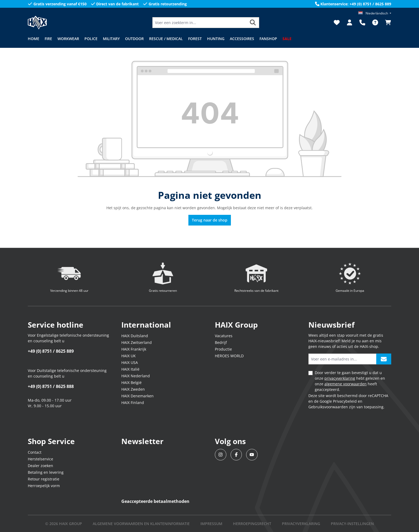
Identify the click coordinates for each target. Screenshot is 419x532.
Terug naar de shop (210, 220)
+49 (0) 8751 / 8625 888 (51, 386)
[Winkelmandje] (386, 22)
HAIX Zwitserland (137, 342)
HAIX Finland (133, 403)
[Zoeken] (253, 23)
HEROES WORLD (229, 356)
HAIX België (131, 383)
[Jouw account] (350, 22)
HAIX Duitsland (135, 336)
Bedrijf (221, 342)
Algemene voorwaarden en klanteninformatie (141, 524)
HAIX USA (130, 362)
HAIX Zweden (133, 389)
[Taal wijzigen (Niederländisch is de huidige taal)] (375, 13)
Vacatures (224, 336)
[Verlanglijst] (337, 22)
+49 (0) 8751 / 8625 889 (51, 351)
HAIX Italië (130, 369)
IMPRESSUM (211, 524)
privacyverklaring (340, 378)
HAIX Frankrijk (134, 349)
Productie (223, 349)
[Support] (362, 22)
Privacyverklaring (301, 524)
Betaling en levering (46, 472)
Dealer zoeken (40, 466)
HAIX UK (129, 356)
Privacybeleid (345, 401)
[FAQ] (375, 22)
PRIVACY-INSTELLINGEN (352, 524)
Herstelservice (40, 459)
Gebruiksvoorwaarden (328, 407)
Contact (35, 452)
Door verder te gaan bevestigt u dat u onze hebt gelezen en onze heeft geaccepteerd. (350, 381)
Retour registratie (44, 479)
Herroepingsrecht (252, 524)
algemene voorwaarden (346, 384)
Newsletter (142, 441)
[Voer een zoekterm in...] (200, 23)
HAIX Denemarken (137, 396)
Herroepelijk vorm (44, 486)
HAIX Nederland (136, 376)
